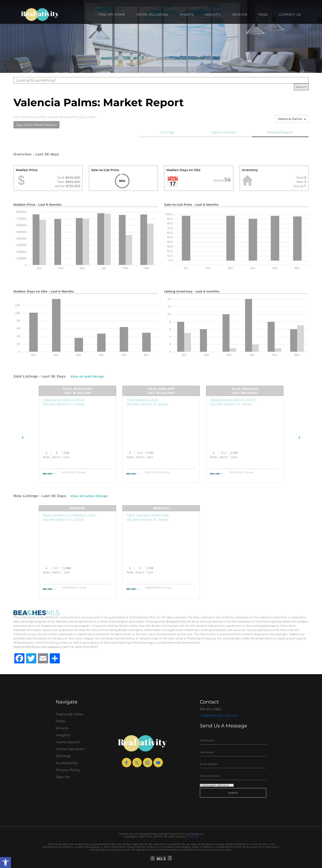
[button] (5, 863)
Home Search (68, 742)
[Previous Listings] (23, 437)
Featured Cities (70, 714)
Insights (213, 14)
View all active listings (89, 496)
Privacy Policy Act (171, 834)
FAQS (263, 14)
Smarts (186, 14)
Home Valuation (152, 14)
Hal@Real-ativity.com (219, 715)
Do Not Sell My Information (138, 834)
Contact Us (290, 14)
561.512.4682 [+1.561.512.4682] (211, 709)
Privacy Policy (68, 770)
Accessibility (67, 763)
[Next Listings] (299, 437)
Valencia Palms (292, 119)
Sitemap (63, 756)
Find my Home (112, 14)
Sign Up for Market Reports (36, 125)
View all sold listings (87, 376)
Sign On (240, 14)
